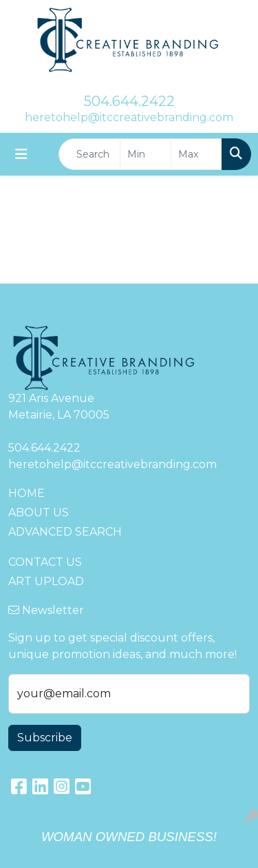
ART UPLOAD (46, 581)
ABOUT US (39, 512)
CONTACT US (45, 562)
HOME (26, 493)
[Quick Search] (89, 154)
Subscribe (45, 738)
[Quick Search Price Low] (146, 154)
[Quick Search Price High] (196, 154)
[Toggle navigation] (21, 154)
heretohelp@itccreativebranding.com (129, 117)
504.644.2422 (129, 101)
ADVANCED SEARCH (65, 532)
